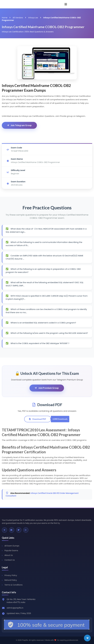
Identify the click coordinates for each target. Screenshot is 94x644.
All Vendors (18, 18)
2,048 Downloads (60, 419)
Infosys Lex (33, 18)
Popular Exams (11, 550)
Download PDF (37, 419)
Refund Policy (11, 580)
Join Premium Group (47, 388)
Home (5, 18)
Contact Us (10, 560)
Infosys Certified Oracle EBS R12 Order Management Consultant (42, 494)
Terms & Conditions (13, 585)
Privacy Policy (11, 575)
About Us (9, 555)
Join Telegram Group (19, 125)
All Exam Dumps (12, 546)
